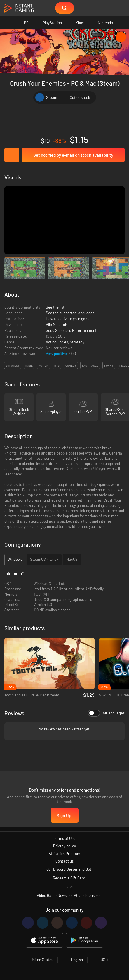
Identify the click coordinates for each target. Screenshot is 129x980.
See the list (55, 307)
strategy (13, 366)
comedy (71, 366)
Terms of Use (64, 838)
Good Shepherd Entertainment (71, 330)
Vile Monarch (56, 325)
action (43, 366)
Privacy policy (64, 846)
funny (109, 366)
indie (29, 366)
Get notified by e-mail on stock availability (73, 155)
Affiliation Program (64, 854)
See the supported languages (70, 313)
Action (51, 342)
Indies (63, 342)
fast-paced (90, 366)
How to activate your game (68, 319)
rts (57, 366)
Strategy (77, 342)
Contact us (64, 861)
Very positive (57, 354)
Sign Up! (65, 815)
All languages (106, 713)
